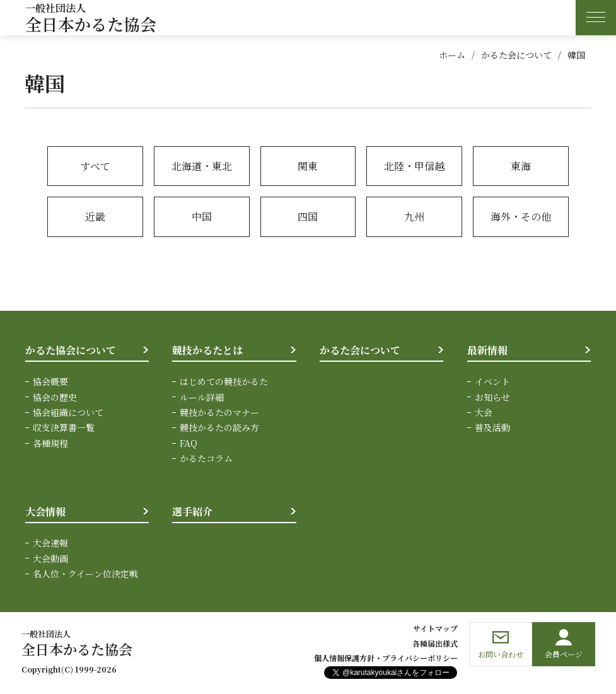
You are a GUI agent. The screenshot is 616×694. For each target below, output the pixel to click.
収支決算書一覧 (64, 427)
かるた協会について (71, 350)
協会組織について (68, 412)
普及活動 (492, 427)
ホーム (452, 55)
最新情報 (487, 350)
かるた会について (516, 55)
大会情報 (45, 512)
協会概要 (50, 381)
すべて (95, 166)
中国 (202, 217)
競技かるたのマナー (219, 412)
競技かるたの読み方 (219, 427)
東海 (521, 166)
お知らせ (492, 397)
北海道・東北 (202, 166)
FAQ (189, 443)
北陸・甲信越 (414, 166)
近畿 (95, 217)
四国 (308, 217)
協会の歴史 (55, 397)
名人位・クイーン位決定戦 (85, 574)
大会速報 (50, 543)
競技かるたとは (207, 350)
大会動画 (50, 558)
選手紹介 (192, 512)
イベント (492, 381)
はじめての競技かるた (224, 381)
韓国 (576, 55)
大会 (484, 412)
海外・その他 (521, 217)
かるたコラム (206, 458)
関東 (308, 166)
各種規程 (50, 443)
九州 (414, 217)
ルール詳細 (202, 397)
